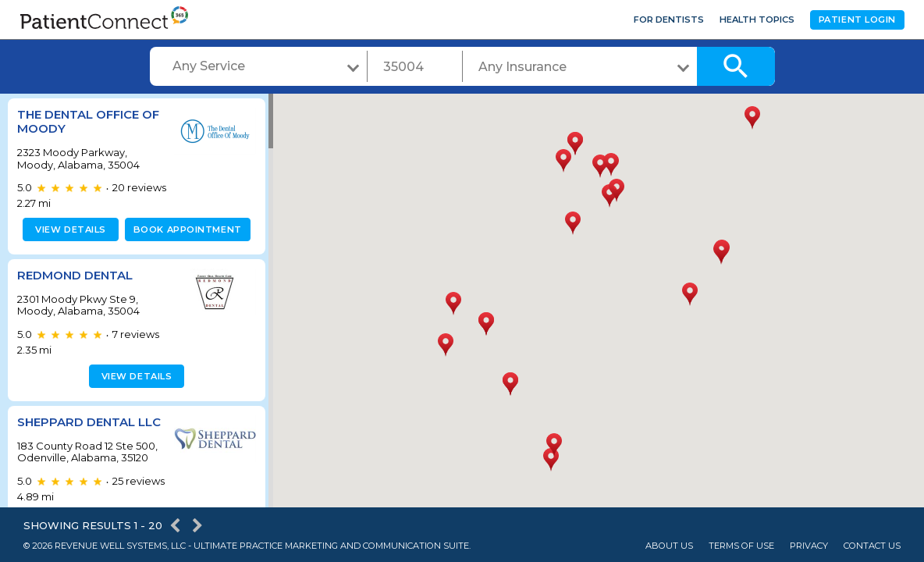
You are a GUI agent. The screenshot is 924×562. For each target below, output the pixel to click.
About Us (669, 546)
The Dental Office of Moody (88, 121)
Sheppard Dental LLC (76, 429)
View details (68, 229)
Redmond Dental (75, 275)
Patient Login (857, 20)
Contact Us (872, 546)
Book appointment (185, 229)
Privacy (809, 546)
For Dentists (669, 20)
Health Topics (757, 20)
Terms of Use (741, 546)
